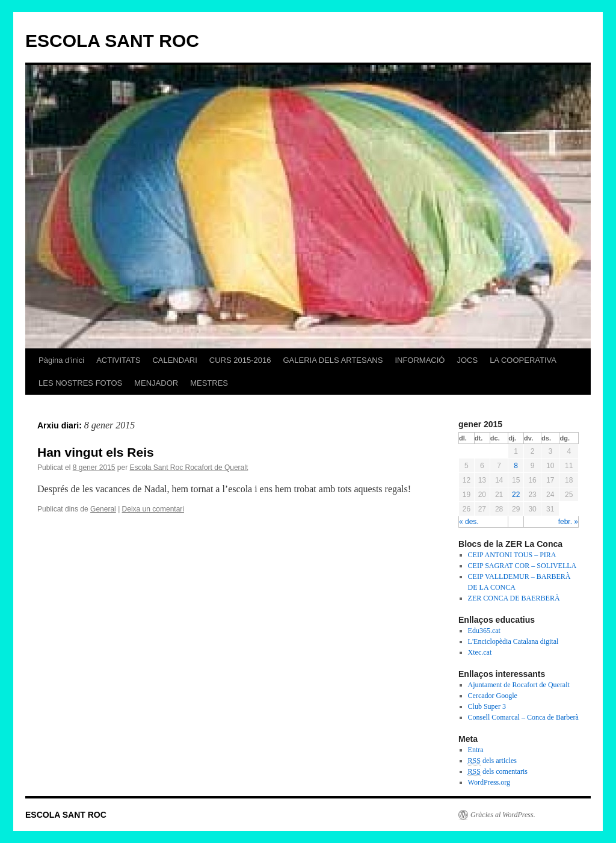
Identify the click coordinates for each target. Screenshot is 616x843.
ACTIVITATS (118, 360)
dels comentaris (498, 772)
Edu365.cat (484, 631)
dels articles (492, 761)
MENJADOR (156, 383)
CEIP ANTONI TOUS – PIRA (512, 555)
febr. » (568, 522)
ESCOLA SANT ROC (112, 41)
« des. (469, 522)
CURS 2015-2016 (240, 360)
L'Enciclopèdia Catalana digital (513, 641)
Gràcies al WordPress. (503, 815)
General (103, 509)
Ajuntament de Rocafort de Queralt (519, 685)
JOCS (467, 360)
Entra (476, 750)
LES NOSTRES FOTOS (80, 383)
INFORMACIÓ (420, 360)
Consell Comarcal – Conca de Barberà (523, 717)
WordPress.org (489, 782)
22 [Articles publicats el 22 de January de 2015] (516, 495)
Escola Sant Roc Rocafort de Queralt (189, 468)
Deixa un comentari (153, 509)
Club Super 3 (487, 706)
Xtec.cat (480, 652)
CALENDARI (174, 360)
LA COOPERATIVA (523, 360)
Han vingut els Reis (96, 452)
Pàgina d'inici (61, 360)
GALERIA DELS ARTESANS (333, 360)
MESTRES (209, 383)
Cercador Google (493, 696)
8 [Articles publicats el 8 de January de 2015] (516, 466)
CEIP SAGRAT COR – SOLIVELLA (522, 566)
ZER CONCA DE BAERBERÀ (514, 598)
